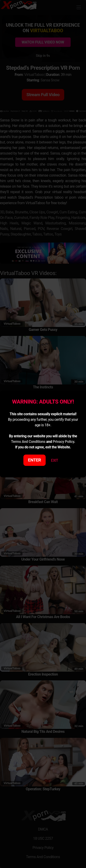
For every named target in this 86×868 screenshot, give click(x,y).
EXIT (54, 460)
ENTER (35, 460)
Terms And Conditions (28, 442)
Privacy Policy (63, 442)
